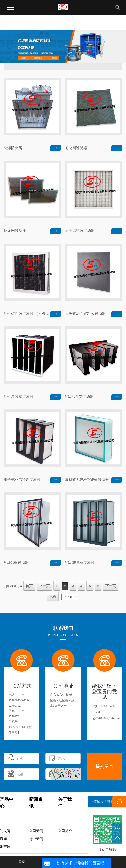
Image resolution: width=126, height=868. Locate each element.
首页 (29, 586)
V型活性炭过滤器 (79, 397)
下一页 (111, 586)
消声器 (5, 847)
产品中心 (7, 803)
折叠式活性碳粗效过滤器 (85, 314)
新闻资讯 (36, 803)
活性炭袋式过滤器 (19, 397)
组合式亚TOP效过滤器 (22, 480)
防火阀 (5, 831)
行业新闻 (36, 839)
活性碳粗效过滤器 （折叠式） (27, 314)
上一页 (44, 586)
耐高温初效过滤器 (80, 231)
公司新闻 (36, 831)
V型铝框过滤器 (16, 563)
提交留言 (104, 766)
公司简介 (65, 831)
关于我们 (65, 803)
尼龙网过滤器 (76, 148)
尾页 (53, 597)
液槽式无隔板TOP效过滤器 (87, 480)
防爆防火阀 (13, 148)
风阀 (3, 839)
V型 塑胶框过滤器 (80, 563)
